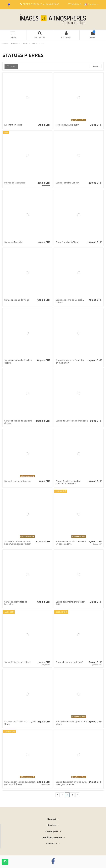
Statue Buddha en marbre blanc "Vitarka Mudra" (68, 482)
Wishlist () (75, 4)
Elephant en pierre (13, 125)
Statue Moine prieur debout (18, 662)
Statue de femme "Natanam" (69, 662)
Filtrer (11, 66)
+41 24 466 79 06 (51, 4)
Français (92, 4)
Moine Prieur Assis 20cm (67, 125)
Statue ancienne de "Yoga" (17, 300)
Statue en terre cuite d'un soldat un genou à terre (71, 543)
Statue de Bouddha (14, 242)
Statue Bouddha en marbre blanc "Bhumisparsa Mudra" (18, 543)
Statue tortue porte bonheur (18, 481)
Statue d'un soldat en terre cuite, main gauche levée (71, 783)
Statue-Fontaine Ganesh (67, 183)
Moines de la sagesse (15, 183)
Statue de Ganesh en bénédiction (72, 421)
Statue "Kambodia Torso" (67, 242)
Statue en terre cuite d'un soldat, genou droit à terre (20, 783)
